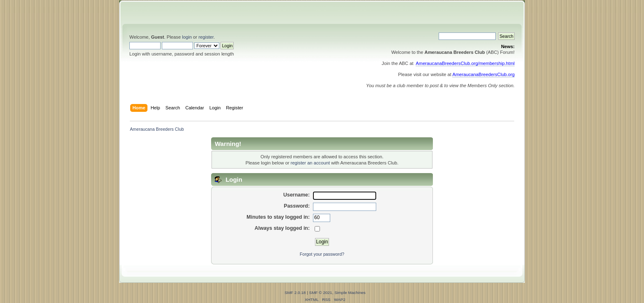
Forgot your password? (322, 254)
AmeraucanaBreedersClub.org (483, 74)
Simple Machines (350, 293)
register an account (310, 163)
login (187, 37)
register (206, 37)
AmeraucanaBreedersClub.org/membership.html (465, 63)
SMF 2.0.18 (295, 293)
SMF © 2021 (321, 293)
